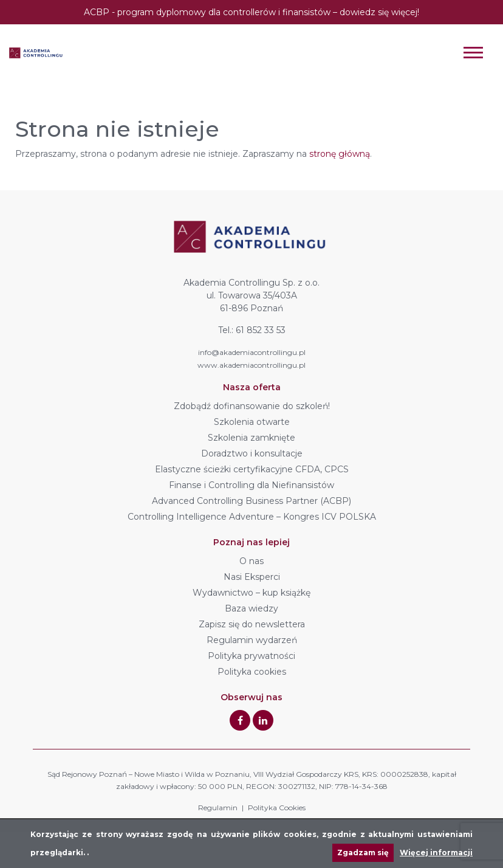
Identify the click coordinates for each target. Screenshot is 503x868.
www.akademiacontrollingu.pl (251, 365)
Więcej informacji (436, 852)
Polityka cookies (252, 672)
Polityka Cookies (277, 808)
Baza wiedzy (251, 608)
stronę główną (340, 154)
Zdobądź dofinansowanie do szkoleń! (252, 406)
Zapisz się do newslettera (252, 624)
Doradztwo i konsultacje (252, 453)
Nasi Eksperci (252, 577)
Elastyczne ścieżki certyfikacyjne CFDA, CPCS (252, 469)
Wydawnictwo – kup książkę (251, 593)
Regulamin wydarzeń (252, 640)
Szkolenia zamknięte (251, 438)
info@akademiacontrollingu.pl (252, 352)
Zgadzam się (363, 852)
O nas (251, 561)
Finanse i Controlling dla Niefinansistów (251, 485)
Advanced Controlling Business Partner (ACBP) (251, 501)
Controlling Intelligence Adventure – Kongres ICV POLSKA (252, 517)
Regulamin (218, 808)
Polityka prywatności (251, 656)
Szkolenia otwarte (252, 422)
